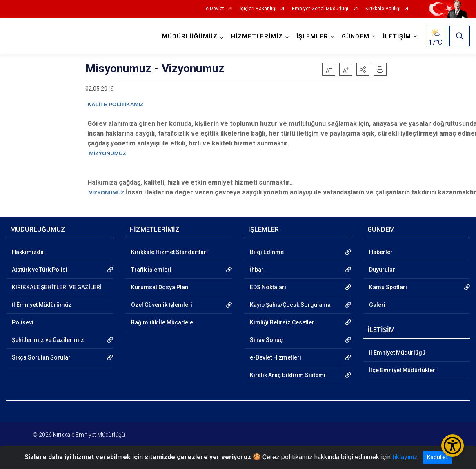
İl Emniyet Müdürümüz (42, 305)
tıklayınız (405, 457)
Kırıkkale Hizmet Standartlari (169, 252)
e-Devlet (215, 9)
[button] (363, 69)
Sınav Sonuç (266, 340)
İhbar (257, 270)
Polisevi (23, 322)
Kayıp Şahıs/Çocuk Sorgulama (290, 305)
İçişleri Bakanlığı (258, 9)
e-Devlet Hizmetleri (276, 357)
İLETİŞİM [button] (397, 37)
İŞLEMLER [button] (312, 37)
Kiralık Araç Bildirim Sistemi (288, 375)
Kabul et (437, 457)
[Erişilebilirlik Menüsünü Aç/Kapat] (453, 446)
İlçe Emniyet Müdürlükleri (403, 370)
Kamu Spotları (388, 287)
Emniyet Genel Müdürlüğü (321, 9)
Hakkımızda (28, 252)
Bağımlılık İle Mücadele (162, 322)
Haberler (381, 252)
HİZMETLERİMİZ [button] (257, 37)
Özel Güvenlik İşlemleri (162, 305)
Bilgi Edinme (267, 252)
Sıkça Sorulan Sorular (41, 357)
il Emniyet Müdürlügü (397, 353)
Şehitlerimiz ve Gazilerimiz (48, 340)
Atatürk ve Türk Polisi (40, 270)
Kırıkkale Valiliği (383, 9)
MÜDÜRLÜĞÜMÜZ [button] (190, 37)
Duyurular (382, 270)
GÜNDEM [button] (356, 37)
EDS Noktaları (268, 287)
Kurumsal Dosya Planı (160, 287)
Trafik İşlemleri (151, 270)
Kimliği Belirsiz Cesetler (282, 322)
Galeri (377, 305)
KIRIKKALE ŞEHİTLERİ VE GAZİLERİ (57, 287)
